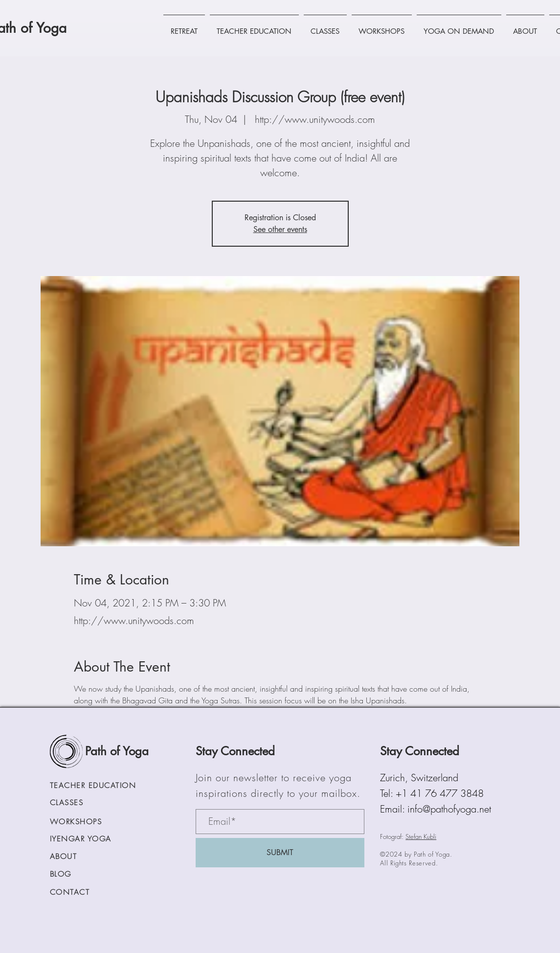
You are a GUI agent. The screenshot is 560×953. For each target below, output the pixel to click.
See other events (280, 229)
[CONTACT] (90, 893)
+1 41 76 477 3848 (440, 793)
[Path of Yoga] (121, 751)
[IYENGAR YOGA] (90, 839)
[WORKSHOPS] (90, 822)
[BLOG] (90, 874)
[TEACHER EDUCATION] (106, 786)
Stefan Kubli (421, 837)
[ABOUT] (81, 857)
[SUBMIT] (280, 853)
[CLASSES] (90, 803)
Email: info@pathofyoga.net (436, 809)
